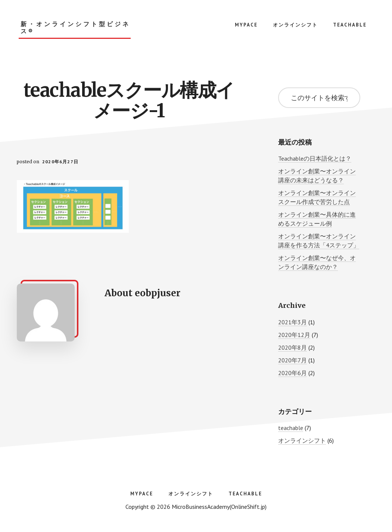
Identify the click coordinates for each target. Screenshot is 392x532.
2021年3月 (293, 322)
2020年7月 (293, 360)
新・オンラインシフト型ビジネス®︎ (75, 28)
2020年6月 (293, 373)
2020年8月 (293, 347)
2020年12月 (294, 335)
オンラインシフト (302, 440)
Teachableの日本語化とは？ (315, 158)
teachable (291, 428)
